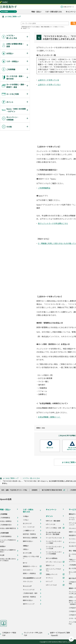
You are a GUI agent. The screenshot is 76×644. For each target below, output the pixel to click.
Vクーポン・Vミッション (54, 562)
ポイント (49, 516)
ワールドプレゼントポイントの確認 (54, 542)
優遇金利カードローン (30, 566)
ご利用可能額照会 (6, 536)
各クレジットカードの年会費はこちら (53, 223)
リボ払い (26, 520)
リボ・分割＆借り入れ (53, 12)
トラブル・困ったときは (31, 478)
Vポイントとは (51, 524)
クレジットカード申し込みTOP (33, 634)
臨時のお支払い (28, 541)
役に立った (50, 448)
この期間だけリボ (29, 531)
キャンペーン (71, 12)
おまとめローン (28, 570)
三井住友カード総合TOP (9, 634)
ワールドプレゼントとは (54, 538)
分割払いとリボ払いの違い (31, 557)
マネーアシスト (28, 582)
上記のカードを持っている (48, 80)
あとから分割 (27, 553)
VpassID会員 (4, 11)
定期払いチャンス (52, 574)
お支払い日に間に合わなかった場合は (8, 560)
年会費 (2, 555)
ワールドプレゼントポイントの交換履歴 (54, 553)
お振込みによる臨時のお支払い (8, 551)
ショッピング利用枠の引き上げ (8, 541)
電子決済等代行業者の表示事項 (53, 490)
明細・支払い (36, 12)
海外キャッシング (29, 604)
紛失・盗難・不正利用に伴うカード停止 (15, 490)
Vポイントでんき (51, 585)
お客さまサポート (69, 7)
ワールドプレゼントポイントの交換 (54, 548)
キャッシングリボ (29, 590)
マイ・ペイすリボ (29, 527)
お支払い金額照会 (6, 521)
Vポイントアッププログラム (53, 570)
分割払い (26, 549)
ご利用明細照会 (44, 188)
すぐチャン (49, 578)
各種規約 (36, 490)
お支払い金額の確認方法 (8, 528)
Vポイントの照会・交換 (53, 528)
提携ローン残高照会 (29, 573)
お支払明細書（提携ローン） (49, 417)
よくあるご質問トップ (13, 16)
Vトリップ (49, 581)
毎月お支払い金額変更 (30, 538)
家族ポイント (50, 565)
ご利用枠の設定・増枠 (30, 593)
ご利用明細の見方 (6, 525)
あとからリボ (27, 523)
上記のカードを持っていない (49, 84)
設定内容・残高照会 (29, 534)
